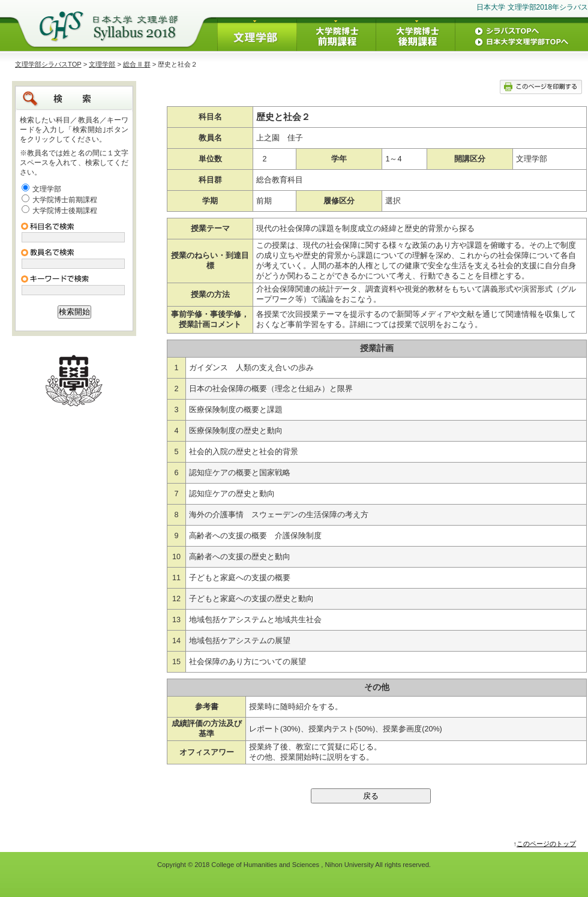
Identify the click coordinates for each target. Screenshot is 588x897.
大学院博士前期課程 (65, 200)
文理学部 (102, 64)
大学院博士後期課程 (65, 211)
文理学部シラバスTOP (48, 64)
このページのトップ (546, 844)
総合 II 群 (136, 64)
